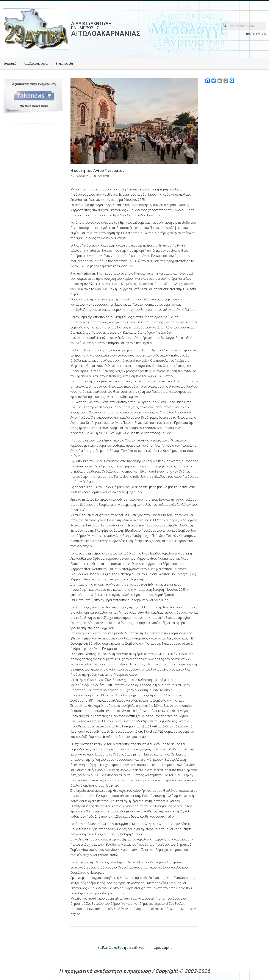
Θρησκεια (104, 176)
